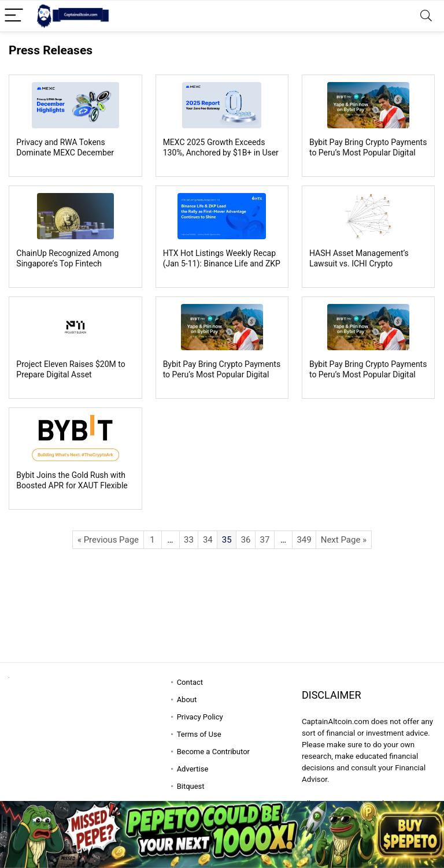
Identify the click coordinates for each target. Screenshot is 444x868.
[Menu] (14, 16)
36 (246, 540)
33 (189, 540)
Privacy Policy (200, 717)
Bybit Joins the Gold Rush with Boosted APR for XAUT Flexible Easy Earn (72, 485)
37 (265, 540)
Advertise (193, 769)
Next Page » (344, 540)
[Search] (426, 16)
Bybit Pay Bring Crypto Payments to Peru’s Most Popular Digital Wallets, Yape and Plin (368, 153)
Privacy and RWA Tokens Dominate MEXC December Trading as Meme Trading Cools (73, 153)
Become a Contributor (213, 752)
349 (304, 540)
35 (227, 540)
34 (208, 540)
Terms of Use (199, 734)
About (187, 700)
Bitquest (191, 786)
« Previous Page (108, 540)
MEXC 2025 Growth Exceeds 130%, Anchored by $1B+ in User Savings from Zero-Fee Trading (221, 153)
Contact (190, 682)
